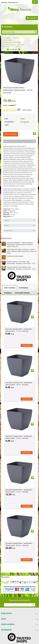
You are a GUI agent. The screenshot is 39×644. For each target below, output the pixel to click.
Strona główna (7, 38)
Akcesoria (16, 38)
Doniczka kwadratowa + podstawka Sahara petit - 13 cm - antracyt (19, 384)
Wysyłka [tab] (20, 220)
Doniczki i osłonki (8, 40)
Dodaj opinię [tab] (20, 230)
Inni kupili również (22, 293)
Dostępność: (9, 122)
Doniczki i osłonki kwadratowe (12, 42)
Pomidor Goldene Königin (15, 256)
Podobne (8, 293)
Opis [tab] (20, 141)
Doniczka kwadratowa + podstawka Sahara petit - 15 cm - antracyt (19, 437)
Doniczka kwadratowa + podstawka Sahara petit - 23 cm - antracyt (19, 544)
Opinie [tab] (20, 225)
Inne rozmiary (10, 288)
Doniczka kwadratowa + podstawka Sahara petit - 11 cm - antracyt (19, 330)
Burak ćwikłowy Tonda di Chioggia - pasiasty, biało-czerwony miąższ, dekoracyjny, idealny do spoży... (22, 251)
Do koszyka (11, 134)
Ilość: (7, 125)
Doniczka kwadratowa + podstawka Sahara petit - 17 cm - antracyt (19, 491)
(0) (19, 110)
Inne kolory (24, 288)
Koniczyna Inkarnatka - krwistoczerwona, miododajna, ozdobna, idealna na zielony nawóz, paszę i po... (20, 245)
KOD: (6, 119)
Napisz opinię (27, 110)
